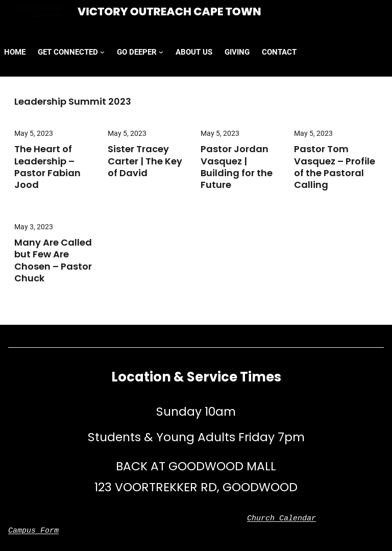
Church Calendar (281, 519)
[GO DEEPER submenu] (161, 52)
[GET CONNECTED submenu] (102, 52)
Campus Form (33, 531)
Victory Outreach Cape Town (169, 11)
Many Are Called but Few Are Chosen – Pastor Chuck (53, 260)
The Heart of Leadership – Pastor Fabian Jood (47, 167)
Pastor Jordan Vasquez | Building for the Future (237, 167)
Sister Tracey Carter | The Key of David (145, 161)
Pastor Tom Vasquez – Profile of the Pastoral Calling (335, 167)
